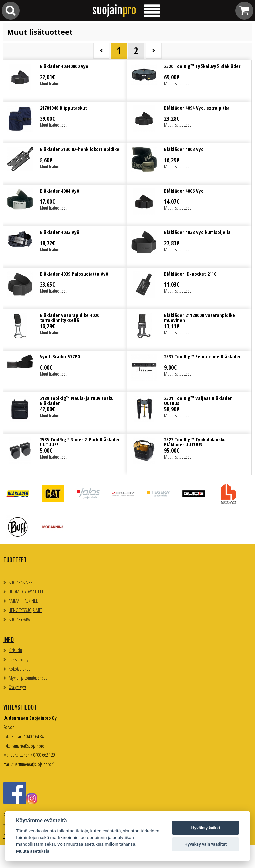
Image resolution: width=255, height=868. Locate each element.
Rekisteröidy (18, 659)
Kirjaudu (15, 650)
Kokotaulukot (19, 669)
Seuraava (154, 51)
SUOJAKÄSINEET (21, 582)
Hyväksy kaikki (206, 828)
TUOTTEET (16, 560)
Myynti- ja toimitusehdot (28, 678)
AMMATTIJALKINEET (24, 601)
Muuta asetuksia (33, 851)
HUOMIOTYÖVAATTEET (26, 592)
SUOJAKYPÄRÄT (20, 620)
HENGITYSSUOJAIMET (26, 610)
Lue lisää (65, 81)
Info (8, 640)
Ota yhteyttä (17, 687)
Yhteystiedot (20, 707)
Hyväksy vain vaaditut (206, 844)
